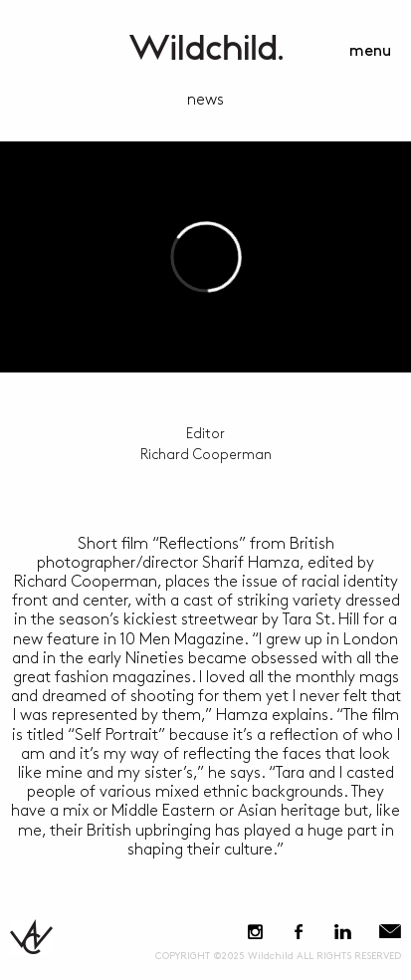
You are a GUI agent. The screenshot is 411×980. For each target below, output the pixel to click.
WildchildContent (206, 47)
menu (370, 51)
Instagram (255, 932)
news (205, 100)
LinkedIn (342, 932)
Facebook (298, 932)
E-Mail (390, 932)
